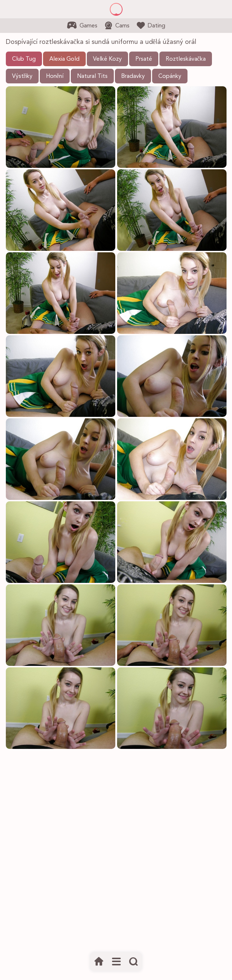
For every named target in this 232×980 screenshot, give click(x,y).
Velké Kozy (107, 59)
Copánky (170, 76)
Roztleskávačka (186, 59)
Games (82, 25)
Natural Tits (92, 76)
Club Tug (24, 59)
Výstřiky (22, 76)
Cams (117, 25)
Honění (55, 76)
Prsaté (144, 59)
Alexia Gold (64, 59)
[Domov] (99, 962)
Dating (151, 25)
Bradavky (133, 76)
